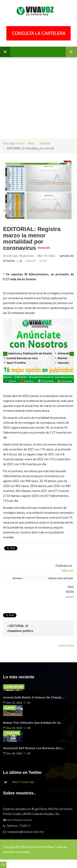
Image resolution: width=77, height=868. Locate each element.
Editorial (45, 143)
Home (21, 143)
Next (72, 354)
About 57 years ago (23, 782)
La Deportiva (14, 687)
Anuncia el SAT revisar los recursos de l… (34, 748)
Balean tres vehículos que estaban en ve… (33, 723)
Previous (5, 354)
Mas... (32, 143)
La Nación (12, 733)
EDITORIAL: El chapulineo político (20, 628)
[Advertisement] (38, 98)
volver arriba (66, 645)
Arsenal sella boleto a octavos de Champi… (34, 697)
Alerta (10, 708)
